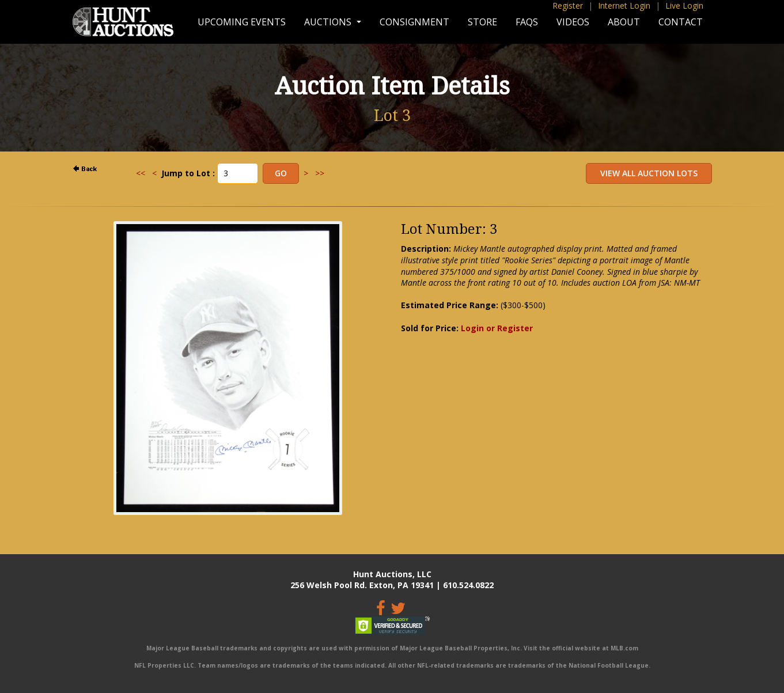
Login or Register (497, 328)
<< (141, 173)
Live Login (684, 5)
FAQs (527, 22)
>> (320, 173)
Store (482, 22)
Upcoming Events (242, 22)
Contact (681, 22)
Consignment (414, 22)
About (624, 22)
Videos (573, 22)
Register (568, 5)
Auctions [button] (329, 22)
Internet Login (624, 5)
